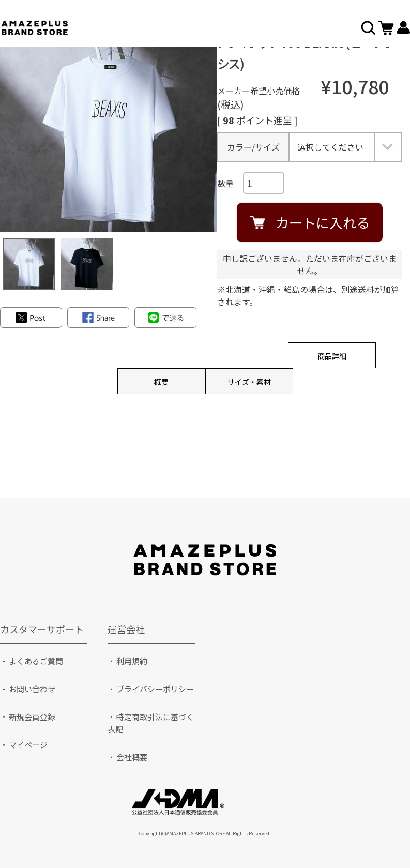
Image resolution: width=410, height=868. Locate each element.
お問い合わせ (32, 689)
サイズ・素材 (249, 382)
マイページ (28, 745)
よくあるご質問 (36, 661)
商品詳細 (332, 356)
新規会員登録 (32, 717)
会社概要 (132, 757)
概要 (161, 382)
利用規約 (132, 661)
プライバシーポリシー (155, 689)
